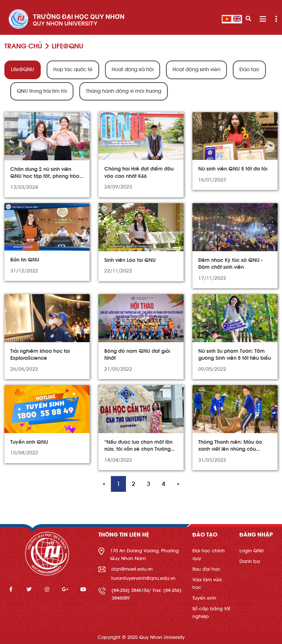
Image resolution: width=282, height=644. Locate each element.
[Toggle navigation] (263, 19)
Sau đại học (206, 569)
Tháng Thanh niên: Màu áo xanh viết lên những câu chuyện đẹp (230, 449)
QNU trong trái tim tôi (42, 91)
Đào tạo (249, 70)
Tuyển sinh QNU (29, 442)
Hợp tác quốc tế (73, 70)
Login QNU (252, 551)
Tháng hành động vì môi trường (124, 91)
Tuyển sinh (204, 598)
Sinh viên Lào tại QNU (130, 260)
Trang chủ (23, 46)
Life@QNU (23, 70)
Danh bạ (250, 561)
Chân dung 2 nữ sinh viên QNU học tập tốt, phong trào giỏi (45, 177)
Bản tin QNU (25, 260)
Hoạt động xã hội (133, 70)
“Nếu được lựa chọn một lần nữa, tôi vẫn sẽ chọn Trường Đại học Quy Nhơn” (138, 449)
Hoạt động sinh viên (196, 70)
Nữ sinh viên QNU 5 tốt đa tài (233, 169)
